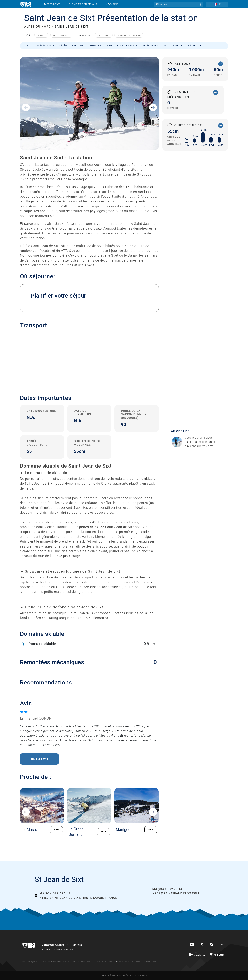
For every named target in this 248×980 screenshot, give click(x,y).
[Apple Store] (217, 954)
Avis (110, 46)
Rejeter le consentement (146, 962)
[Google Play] (198, 954)
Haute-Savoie (61, 35)
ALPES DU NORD (38, 27)
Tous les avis (39, 759)
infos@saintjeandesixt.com (175, 893)
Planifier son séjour (83, 4)
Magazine (112, 4)
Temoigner (95, 46)
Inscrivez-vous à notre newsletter (57, 949)
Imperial (126, 962)
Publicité (76, 945)
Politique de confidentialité (54, 962)
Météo (63, 46)
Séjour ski (195, 46)
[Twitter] (202, 944)
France (41, 35)
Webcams (78, 46)
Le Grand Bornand (129, 35)
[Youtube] (192, 944)
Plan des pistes (128, 46)
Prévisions (151, 46)
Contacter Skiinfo (53, 945)
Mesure (119, 962)
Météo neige (52, 4)
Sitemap (99, 962)
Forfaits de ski (173, 46)
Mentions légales (30, 962)
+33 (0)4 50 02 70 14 (167, 889)
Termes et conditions (81, 962)
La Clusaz (104, 35)
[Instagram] (212, 944)
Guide (29, 46)
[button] (89, 359)
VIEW (56, 830)
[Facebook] (222, 944)
